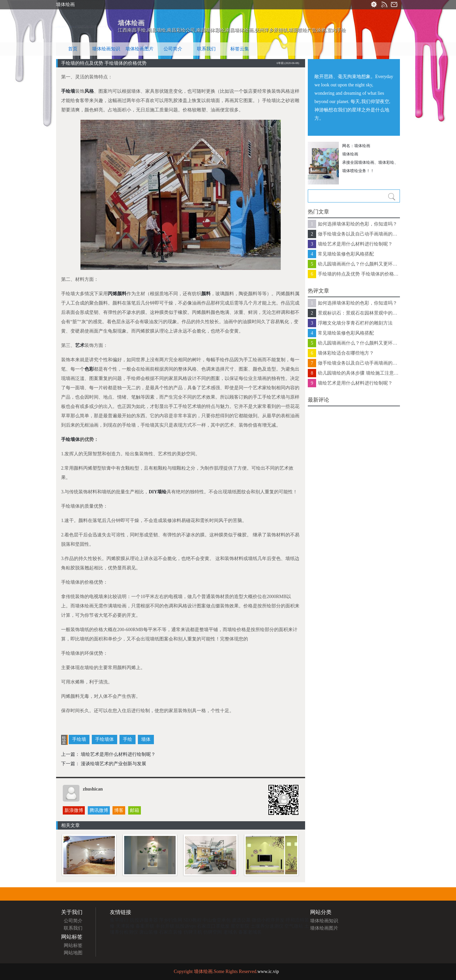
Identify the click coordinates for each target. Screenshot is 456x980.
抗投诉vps (185, 926)
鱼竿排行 (119, 920)
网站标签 (73, 945)
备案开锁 (145, 926)
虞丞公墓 (241, 920)
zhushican (93, 789)
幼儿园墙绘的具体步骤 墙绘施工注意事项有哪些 (359, 373)
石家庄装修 (171, 932)
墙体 (146, 739)
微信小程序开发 (268, 920)
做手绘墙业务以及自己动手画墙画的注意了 (359, 234)
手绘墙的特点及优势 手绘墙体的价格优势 (359, 274)
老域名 (230, 932)
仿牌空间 (213, 932)
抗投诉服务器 (144, 920)
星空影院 (240, 926)
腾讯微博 (99, 810)
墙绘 (162, 492)
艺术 (80, 345)
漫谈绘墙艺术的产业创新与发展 (113, 764)
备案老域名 (250, 932)
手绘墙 (68, 91)
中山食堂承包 (217, 920)
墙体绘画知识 (106, 49)
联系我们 (206, 49)
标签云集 (240, 49)
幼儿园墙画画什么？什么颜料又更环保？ (359, 264)
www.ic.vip (268, 971)
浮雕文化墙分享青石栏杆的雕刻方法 (355, 323)
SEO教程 (193, 920)
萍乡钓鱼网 (171, 920)
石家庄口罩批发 (213, 926)
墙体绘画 (131, 23)
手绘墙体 (70, 439)
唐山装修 (149, 932)
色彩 (89, 369)
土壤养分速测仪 (267, 926)
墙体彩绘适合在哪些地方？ (346, 353)
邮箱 (135, 810)
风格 (89, 91)
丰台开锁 (165, 926)
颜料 (206, 294)
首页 (73, 49)
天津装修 (125, 926)
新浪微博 (74, 810)
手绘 (128, 739)
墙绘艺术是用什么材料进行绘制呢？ (118, 754)
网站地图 (73, 953)
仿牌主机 (193, 932)
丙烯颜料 (117, 294)
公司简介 (173, 49)
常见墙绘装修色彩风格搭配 (346, 254)
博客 (119, 810)
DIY (153, 492)
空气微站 (294, 926)
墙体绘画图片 (140, 49)
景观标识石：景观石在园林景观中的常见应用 (359, 313)
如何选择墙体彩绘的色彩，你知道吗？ (358, 224)
